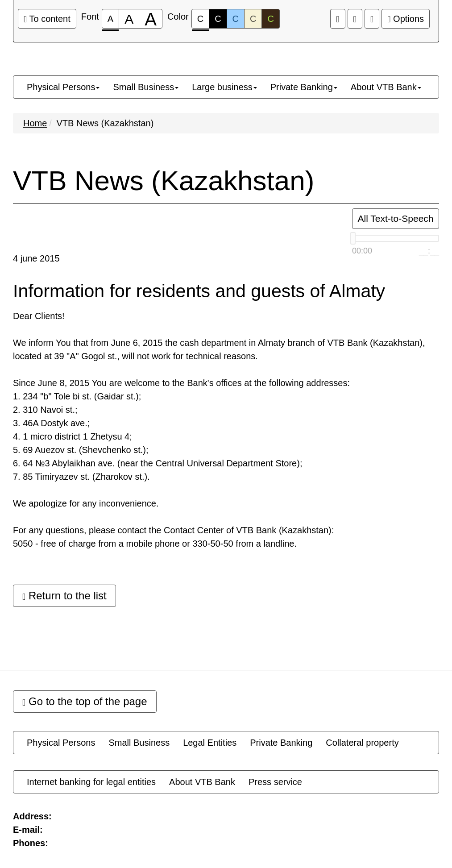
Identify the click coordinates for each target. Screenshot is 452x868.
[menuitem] (63, 87)
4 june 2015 (36, 258)
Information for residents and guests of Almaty (199, 291)
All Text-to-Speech (395, 218)
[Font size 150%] (129, 19)
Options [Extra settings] (406, 19)
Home (35, 123)
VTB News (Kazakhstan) (105, 123)
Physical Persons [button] (63, 87)
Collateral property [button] (362, 743)
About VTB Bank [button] (386, 87)
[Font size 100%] (110, 19)
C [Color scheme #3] (236, 19)
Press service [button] (275, 782)
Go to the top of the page (85, 701)
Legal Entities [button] (210, 743)
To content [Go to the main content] (47, 19)
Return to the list (64, 596)
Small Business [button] (146, 87)
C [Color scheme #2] (218, 19)
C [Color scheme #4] (253, 19)
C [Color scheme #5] (270, 19)
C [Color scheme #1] (200, 21)
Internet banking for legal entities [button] (91, 782)
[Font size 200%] (151, 19)
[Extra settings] (372, 19)
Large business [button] (224, 87)
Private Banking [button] (304, 87)
